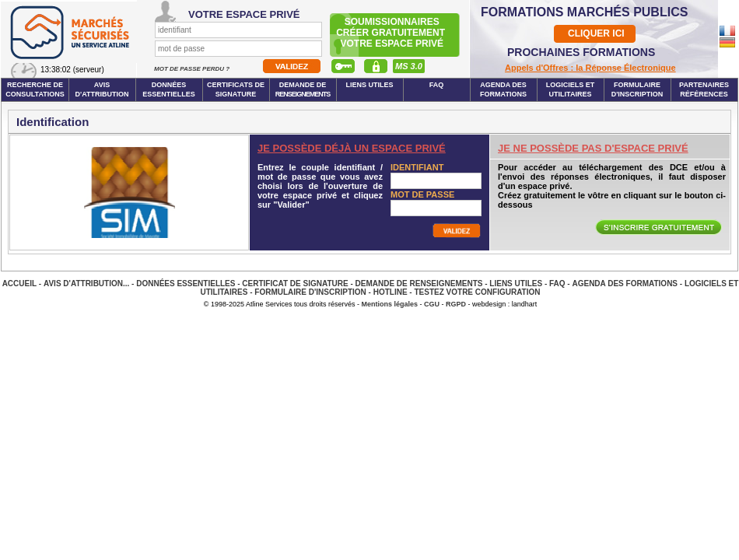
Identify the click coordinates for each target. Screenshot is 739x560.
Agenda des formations (503, 89)
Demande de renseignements (419, 283)
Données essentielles (169, 89)
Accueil (19, 283)
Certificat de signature (295, 283)
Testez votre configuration (477, 292)
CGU (432, 304)
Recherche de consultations (35, 89)
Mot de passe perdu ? (193, 69)
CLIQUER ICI (596, 33)
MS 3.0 (409, 66)
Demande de (303, 89)
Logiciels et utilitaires (571, 89)
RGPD (456, 304)
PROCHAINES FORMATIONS (581, 52)
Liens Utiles (369, 85)
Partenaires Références (704, 89)
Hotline (391, 292)
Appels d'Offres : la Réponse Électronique (590, 68)
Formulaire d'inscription (637, 89)
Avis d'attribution (102, 89)
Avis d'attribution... (86, 283)
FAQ (437, 85)
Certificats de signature (236, 89)
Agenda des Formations (625, 283)
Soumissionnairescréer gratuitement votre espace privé (392, 33)
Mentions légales (390, 304)
